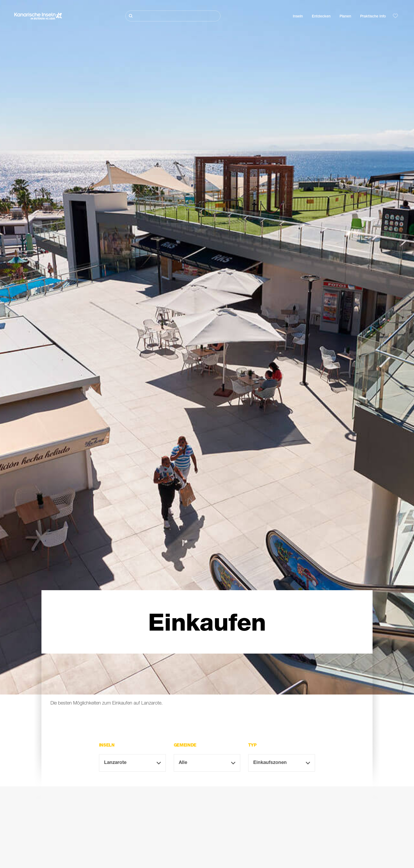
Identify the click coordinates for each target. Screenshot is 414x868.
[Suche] (173, 16)
